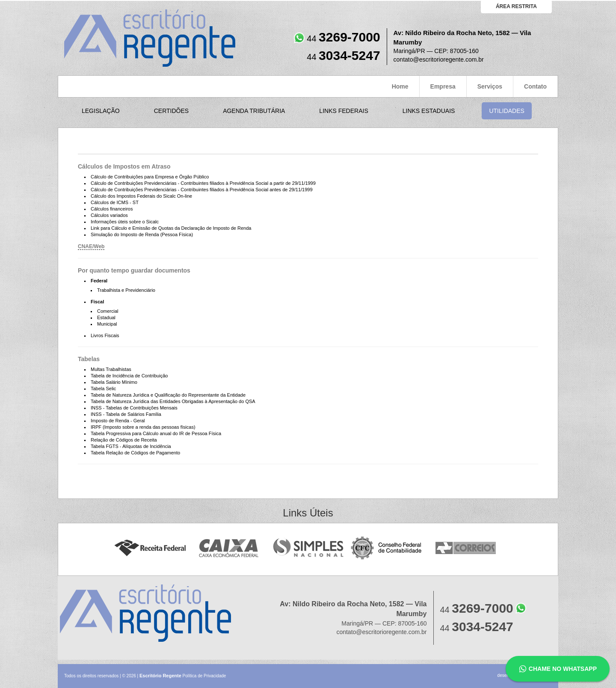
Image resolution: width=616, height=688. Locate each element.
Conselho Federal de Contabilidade (387, 548)
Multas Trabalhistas (111, 369)
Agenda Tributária (254, 111)
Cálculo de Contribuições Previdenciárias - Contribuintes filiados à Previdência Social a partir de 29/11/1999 (203, 183)
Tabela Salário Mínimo (114, 382)
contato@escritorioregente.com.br (439, 59)
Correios (466, 548)
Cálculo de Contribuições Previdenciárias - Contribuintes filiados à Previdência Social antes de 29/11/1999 (202, 190)
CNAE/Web (91, 246)
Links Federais (344, 111)
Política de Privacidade (204, 676)
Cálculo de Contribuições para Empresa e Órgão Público (150, 177)
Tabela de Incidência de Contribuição (129, 376)
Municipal (107, 324)
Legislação (101, 111)
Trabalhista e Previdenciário (126, 290)
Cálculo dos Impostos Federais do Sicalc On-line (141, 196)
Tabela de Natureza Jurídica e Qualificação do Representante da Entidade (168, 395)
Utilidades (506, 111)
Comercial (108, 311)
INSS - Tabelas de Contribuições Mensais (134, 408)
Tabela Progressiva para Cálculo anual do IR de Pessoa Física (156, 433)
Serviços (490, 86)
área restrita (516, 6)
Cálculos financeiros (112, 209)
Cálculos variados (109, 215)
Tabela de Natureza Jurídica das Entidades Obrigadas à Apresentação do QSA (173, 401)
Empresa (443, 86)
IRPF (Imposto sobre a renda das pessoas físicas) (143, 427)
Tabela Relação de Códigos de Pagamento (135, 453)
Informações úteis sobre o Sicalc (125, 222)
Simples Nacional (308, 548)
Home (400, 86)
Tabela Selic (103, 388)
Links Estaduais (429, 111)
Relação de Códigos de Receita (124, 440)
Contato (535, 86)
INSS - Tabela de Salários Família (126, 414)
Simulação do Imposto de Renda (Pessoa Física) (142, 234)
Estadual (106, 317)
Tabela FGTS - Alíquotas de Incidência (131, 446)
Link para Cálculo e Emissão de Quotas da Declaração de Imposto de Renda (171, 228)
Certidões (171, 111)
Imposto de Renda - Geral (118, 421)
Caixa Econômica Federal (229, 548)
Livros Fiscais (105, 335)
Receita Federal (150, 548)
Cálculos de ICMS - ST (115, 202)
